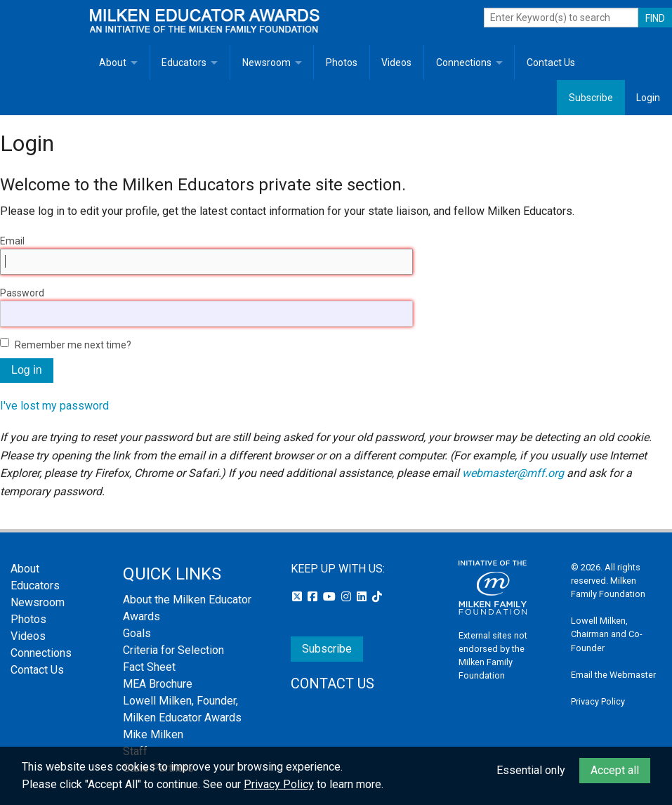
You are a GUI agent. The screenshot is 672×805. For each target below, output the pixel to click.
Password (22, 293)
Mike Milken (153, 734)
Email (12, 241)
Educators (184, 63)
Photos (342, 63)
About (113, 63)
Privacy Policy (598, 701)
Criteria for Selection (173, 650)
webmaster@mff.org (513, 473)
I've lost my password (54, 406)
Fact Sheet (149, 667)
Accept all (615, 770)
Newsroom (266, 63)
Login (648, 98)
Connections (464, 63)
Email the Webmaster (613, 675)
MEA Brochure (158, 684)
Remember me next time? (73, 345)
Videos (396, 63)
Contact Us (551, 63)
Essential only (531, 770)
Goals (137, 633)
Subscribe (591, 98)
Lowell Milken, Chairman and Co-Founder (607, 634)
